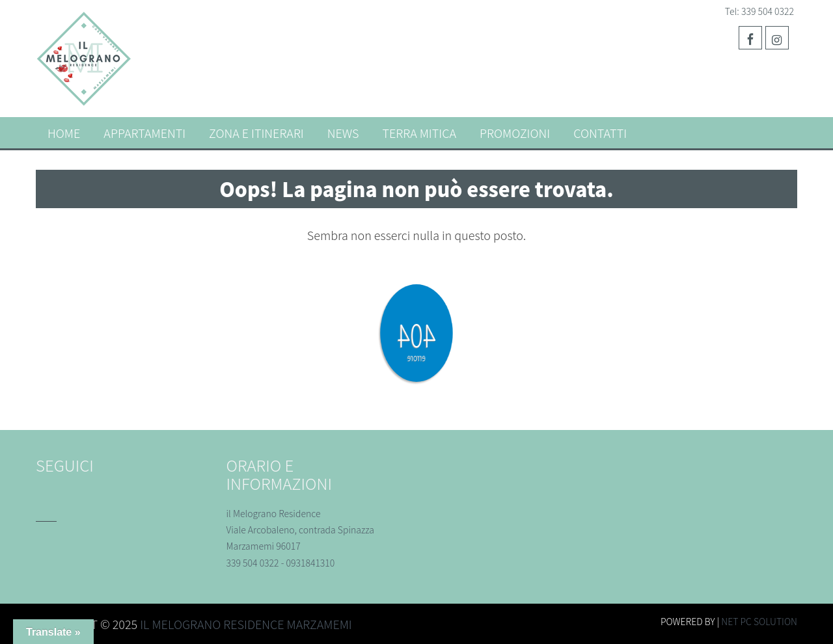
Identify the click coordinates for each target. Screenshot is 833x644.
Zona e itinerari (256, 133)
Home (64, 133)
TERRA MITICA (419, 133)
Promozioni (515, 133)
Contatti (600, 133)
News (343, 133)
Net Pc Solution (759, 621)
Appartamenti (144, 133)
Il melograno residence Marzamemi (246, 624)
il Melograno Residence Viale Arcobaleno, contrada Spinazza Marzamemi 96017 (300, 530)
